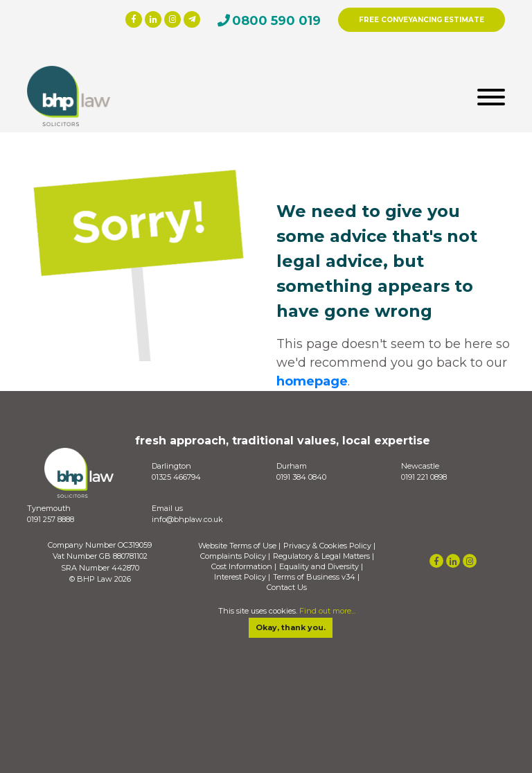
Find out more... (327, 611)
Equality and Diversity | (321, 567)
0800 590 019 (276, 21)
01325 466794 (176, 477)
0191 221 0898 (424, 477)
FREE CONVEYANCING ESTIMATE (422, 20)
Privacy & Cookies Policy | (329, 546)
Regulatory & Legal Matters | (323, 556)
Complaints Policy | (235, 556)
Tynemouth (49, 508)
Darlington (171, 466)
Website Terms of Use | (239, 546)
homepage (312, 381)
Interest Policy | (242, 577)
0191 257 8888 (51, 519)
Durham (292, 466)
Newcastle (420, 466)
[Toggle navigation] (491, 96)
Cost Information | (244, 567)
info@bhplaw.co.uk (187, 519)
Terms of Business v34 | (316, 577)
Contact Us (287, 588)
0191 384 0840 (301, 477)
